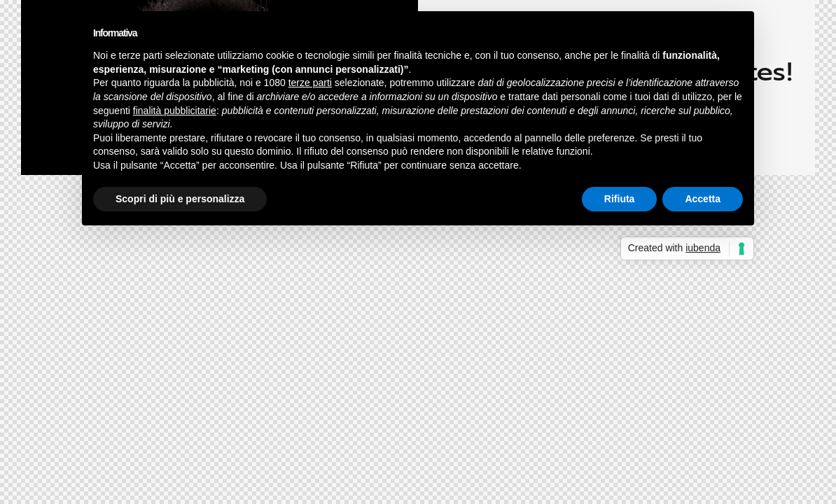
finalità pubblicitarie (175, 111)
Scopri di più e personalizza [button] (180, 199)
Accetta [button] (703, 199)
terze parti (310, 83)
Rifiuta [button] (620, 199)
